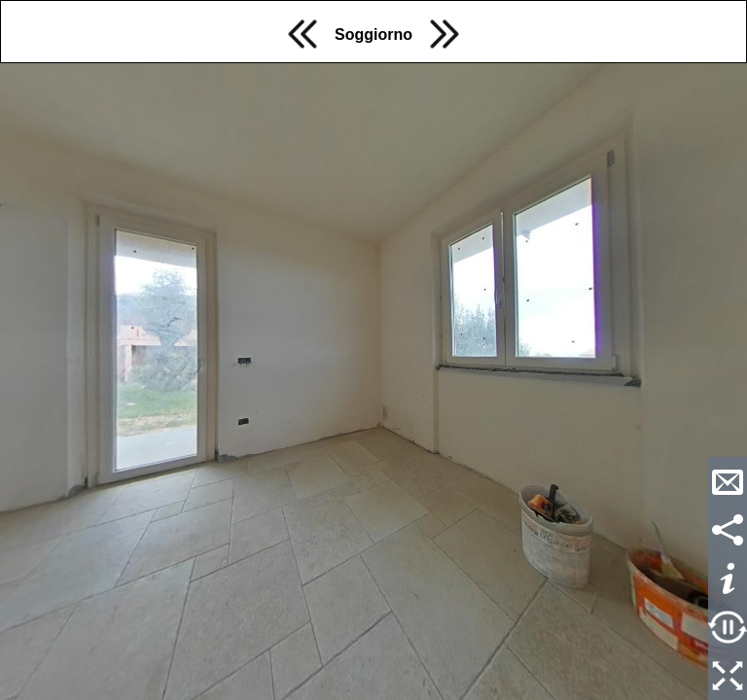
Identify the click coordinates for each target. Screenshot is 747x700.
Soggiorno (373, 35)
